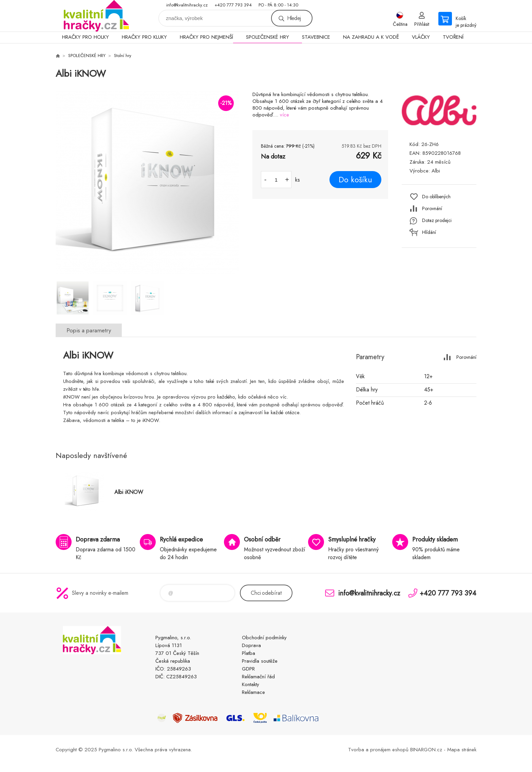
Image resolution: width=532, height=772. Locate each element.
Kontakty (251, 684)
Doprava (251, 645)
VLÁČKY (421, 37)
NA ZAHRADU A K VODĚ (371, 37)
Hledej (294, 18)
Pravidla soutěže (260, 661)
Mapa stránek (462, 750)
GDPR (248, 669)
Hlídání (429, 232)
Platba (249, 653)
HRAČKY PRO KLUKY (144, 37)
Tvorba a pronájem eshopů (378, 750)
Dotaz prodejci (437, 220)
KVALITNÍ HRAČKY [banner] (96, 16)
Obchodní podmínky (264, 638)
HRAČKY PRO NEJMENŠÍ (206, 37)
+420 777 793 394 (233, 5)
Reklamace (253, 692)
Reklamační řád (258, 677)
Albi (436, 171)
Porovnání (432, 208)
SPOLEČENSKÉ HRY (268, 37)
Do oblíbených (436, 197)
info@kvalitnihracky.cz (187, 5)
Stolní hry (123, 56)
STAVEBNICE (316, 37)
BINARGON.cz (426, 750)
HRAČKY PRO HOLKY (85, 37)
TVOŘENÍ (453, 37)
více (284, 115)
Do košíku (355, 180)
